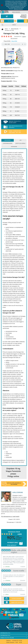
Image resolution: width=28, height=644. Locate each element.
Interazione (14, 147)
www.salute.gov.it (18, 9)
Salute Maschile (15, 29)
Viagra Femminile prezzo (13, 472)
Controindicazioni (8, 143)
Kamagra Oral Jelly (9, 30)
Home (6, 29)
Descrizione (8, 140)
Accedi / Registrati (16, 12)
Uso (20, 140)
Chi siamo (10, 21)
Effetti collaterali (20, 143)
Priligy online (13, 476)
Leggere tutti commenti (16, 602)
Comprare (24, 91)
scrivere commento (16, 598)
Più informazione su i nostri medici (10, 516)
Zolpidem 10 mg (13, 469)
